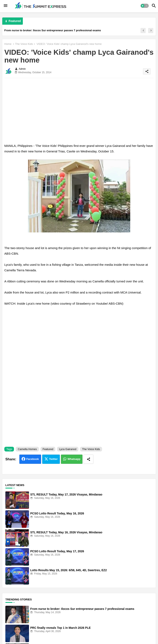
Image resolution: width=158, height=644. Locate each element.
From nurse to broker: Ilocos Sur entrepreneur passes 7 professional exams (53, 30)
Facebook (33, 459)
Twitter (53, 459)
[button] (145, 6)
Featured (48, 449)
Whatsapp (74, 459)
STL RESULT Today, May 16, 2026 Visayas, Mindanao (66, 532)
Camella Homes (27, 449)
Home (8, 44)
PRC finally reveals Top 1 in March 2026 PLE (60, 628)
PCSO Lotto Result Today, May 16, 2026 (57, 513)
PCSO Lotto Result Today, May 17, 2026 (57, 551)
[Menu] (6, 6)
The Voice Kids (24, 44)
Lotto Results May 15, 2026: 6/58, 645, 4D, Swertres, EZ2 (69, 570)
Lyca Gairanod (68, 449)
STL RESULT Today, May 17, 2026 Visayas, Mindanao (66, 494)
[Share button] (88, 459)
